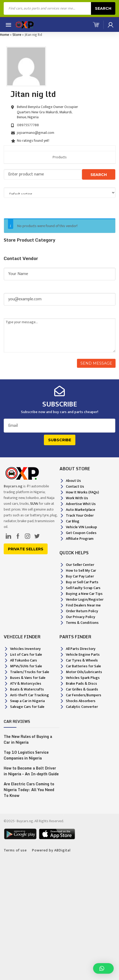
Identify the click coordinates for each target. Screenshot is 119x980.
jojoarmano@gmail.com (36, 133)
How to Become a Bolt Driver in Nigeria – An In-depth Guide (31, 771)
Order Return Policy (82, 611)
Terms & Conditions (82, 623)
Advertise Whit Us (81, 504)
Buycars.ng (25, 821)
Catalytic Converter (82, 707)
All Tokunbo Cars (24, 660)
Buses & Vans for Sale (28, 678)
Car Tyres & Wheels (82, 660)
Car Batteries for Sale (83, 666)
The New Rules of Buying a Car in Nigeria (28, 739)
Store (17, 35)
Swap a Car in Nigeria (27, 701)
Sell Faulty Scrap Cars (83, 588)
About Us (73, 481)
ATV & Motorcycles (26, 683)
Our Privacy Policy (81, 617)
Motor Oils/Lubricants (84, 672)
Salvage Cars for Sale (27, 707)
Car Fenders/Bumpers (84, 695)
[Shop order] (60, 193)
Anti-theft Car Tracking (29, 695)
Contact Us (75, 486)
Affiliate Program (80, 539)
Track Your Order (80, 515)
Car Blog (73, 521)
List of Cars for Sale (26, 655)
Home (4, 35)
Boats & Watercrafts (27, 689)
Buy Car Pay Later (80, 576)
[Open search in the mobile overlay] (59, 8)
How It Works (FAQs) (82, 492)
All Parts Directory (81, 649)
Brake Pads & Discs (81, 683)
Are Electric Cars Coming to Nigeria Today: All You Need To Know (29, 790)
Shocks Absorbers (81, 701)
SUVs (34, 504)
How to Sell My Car (81, 570)
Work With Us (77, 498)
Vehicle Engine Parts (83, 655)
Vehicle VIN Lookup (81, 527)
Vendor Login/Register (85, 599)
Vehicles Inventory (25, 649)
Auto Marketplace (81, 510)
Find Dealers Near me (83, 605)
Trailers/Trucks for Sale (30, 672)
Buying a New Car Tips (84, 594)
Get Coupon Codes (81, 533)
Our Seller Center (80, 565)
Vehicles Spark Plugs (83, 678)
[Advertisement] (59, 918)
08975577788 (28, 125)
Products (60, 157)
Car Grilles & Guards (82, 689)
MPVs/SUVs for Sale (26, 666)
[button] (103, 968)
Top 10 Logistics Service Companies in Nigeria (26, 755)
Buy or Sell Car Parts (82, 582)
